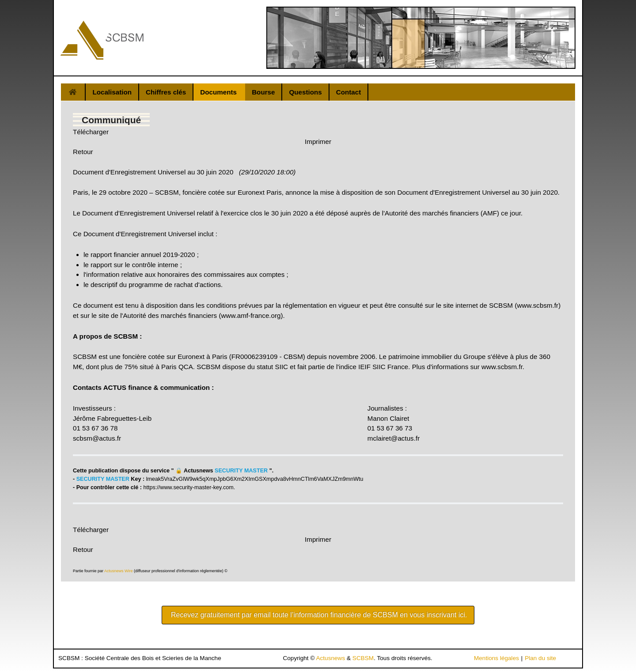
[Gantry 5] (102, 40)
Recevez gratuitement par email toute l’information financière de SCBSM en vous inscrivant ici (318, 615)
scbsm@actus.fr (97, 438)
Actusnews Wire (119, 571)
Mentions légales (496, 658)
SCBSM (363, 658)
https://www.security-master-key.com (189, 487)
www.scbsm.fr (538, 305)
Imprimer (318, 142)
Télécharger (91, 132)
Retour (83, 152)
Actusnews (330, 658)
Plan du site (540, 658)
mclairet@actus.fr (394, 438)
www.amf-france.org (251, 315)
